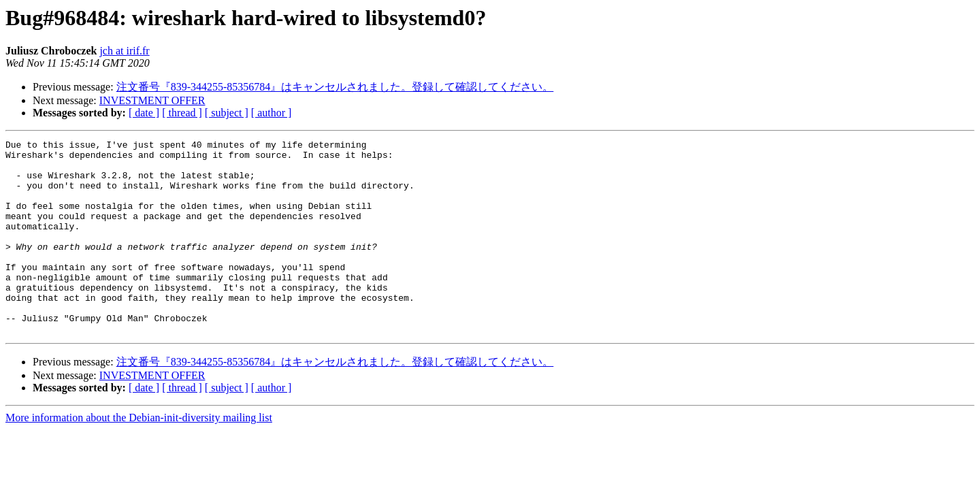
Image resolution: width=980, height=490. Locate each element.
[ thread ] (182, 113)
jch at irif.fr (124, 51)
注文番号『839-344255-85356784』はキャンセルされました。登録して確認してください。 (335, 87)
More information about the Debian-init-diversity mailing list (139, 456)
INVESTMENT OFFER (152, 100)
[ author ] (272, 113)
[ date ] (144, 113)
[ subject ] (227, 113)
